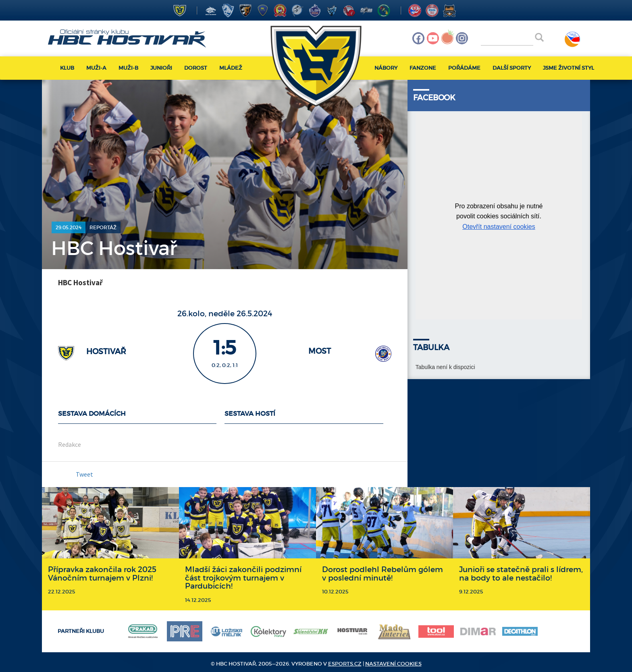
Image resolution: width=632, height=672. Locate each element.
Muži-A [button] (96, 68)
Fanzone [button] (423, 68)
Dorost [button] (196, 68)
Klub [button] (67, 68)
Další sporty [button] (512, 68)
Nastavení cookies (393, 664)
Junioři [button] (161, 68)
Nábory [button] (386, 68)
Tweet (84, 474)
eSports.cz (345, 664)
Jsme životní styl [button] (569, 68)
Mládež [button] (231, 68)
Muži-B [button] (128, 68)
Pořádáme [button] (464, 68)
